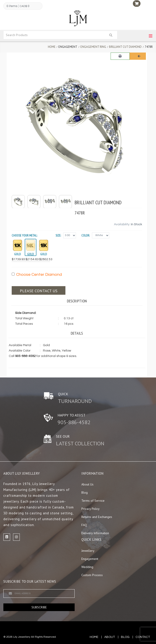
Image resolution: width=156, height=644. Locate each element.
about (110, 637)
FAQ (84, 525)
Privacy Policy (90, 509)
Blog (85, 492)
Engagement (90, 559)
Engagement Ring (93, 47)
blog (125, 637)
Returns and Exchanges (97, 517)
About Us (87, 484)
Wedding (87, 567)
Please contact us (39, 291)
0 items (12, 6)
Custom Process (92, 575)
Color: (86, 235)
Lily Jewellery (22, 637)
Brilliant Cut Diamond (125, 47)
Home (52, 47)
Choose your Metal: (25, 235)
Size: (58, 235)
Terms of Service (93, 501)
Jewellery (88, 551)
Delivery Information (95, 533)
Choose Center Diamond (37, 275)
